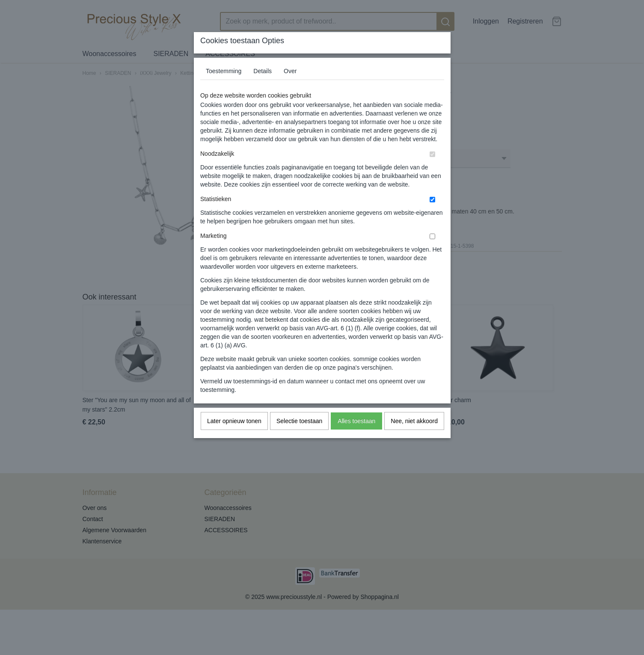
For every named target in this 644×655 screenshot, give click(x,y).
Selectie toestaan (299, 421)
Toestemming (224, 71)
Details (263, 71)
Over (290, 71)
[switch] (432, 154)
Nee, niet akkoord (414, 421)
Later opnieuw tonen (234, 421)
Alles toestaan (356, 421)
